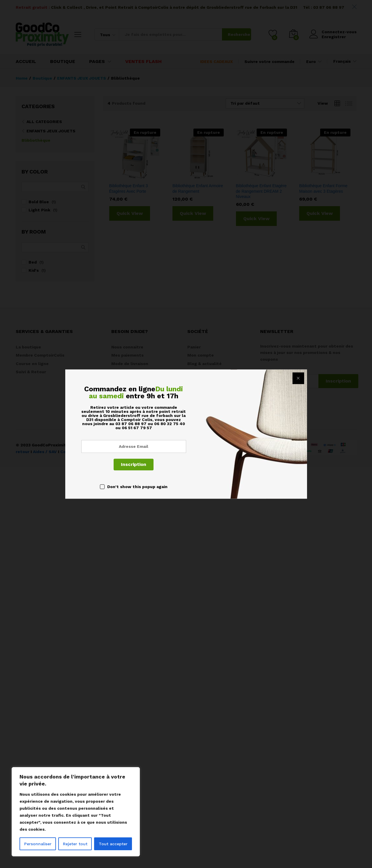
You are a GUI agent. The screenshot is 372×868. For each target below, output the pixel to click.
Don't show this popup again (137, 487)
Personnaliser (38, 844)
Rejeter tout (75, 844)
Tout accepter (113, 844)
